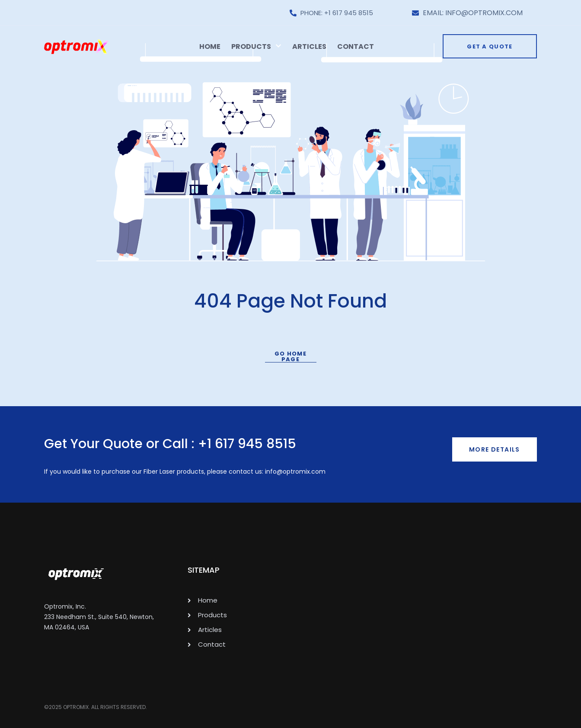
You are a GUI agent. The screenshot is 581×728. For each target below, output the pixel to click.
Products (256, 47)
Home (210, 47)
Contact (356, 47)
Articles (309, 47)
